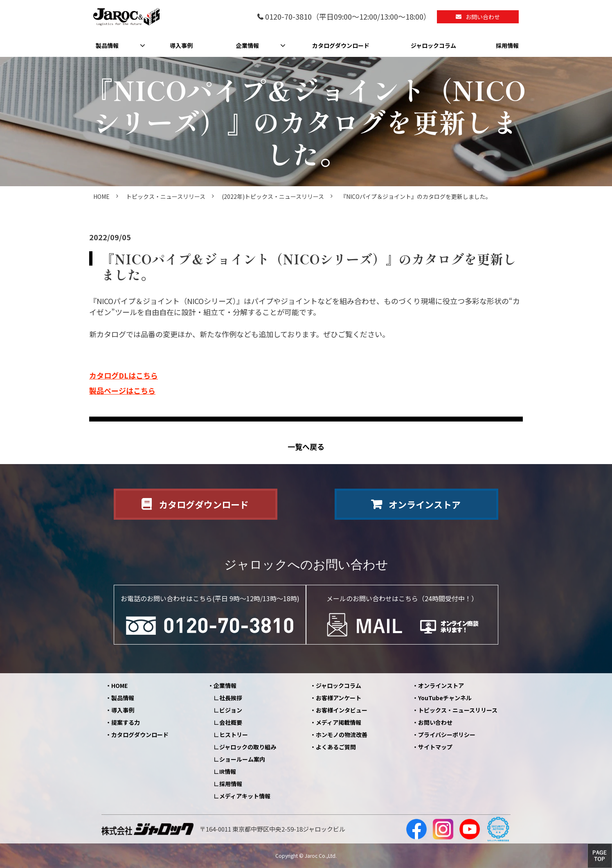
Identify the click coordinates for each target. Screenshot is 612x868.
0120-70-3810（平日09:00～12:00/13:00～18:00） (348, 17)
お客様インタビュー (342, 710)
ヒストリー (234, 735)
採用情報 (507, 45)
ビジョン (231, 710)
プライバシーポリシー (447, 735)
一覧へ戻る (306, 447)
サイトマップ (435, 747)
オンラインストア (425, 504)
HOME (101, 196)
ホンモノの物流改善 (342, 735)
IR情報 (228, 771)
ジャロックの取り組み (248, 747)
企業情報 (248, 45)
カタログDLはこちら (124, 375)
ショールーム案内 (242, 759)
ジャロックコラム (433, 45)
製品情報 (107, 45)
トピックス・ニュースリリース (166, 196)
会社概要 (231, 722)
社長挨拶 (231, 698)
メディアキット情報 (245, 796)
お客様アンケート (339, 698)
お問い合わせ (483, 17)
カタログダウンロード (341, 45)
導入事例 (181, 45)
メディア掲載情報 (339, 722)
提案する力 (126, 722)
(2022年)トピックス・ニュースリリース (273, 196)
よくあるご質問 (336, 747)
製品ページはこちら (122, 390)
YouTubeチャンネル (445, 698)
